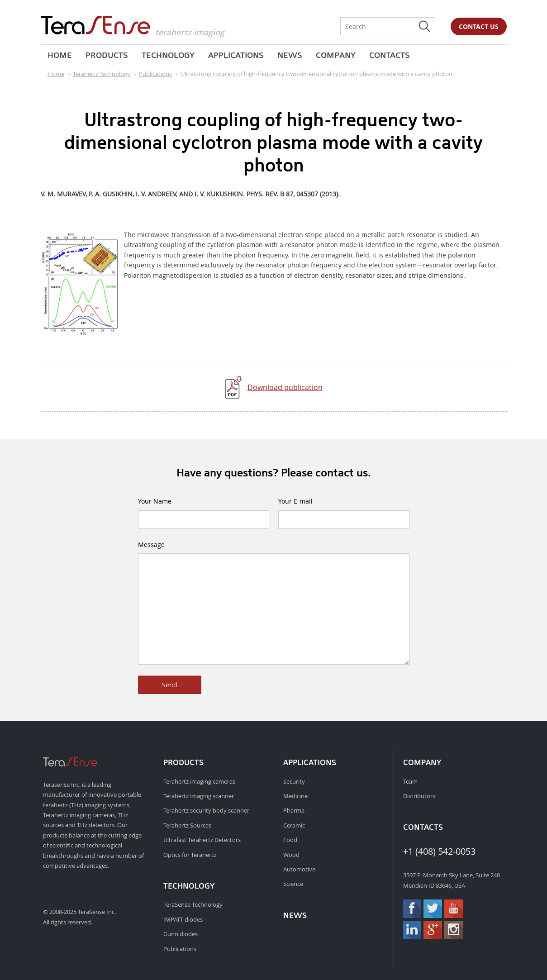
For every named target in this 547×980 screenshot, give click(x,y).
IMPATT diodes (183, 919)
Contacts (390, 55)
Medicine (295, 796)
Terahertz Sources (187, 825)
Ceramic (294, 825)
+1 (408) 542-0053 (439, 852)
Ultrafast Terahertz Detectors (202, 840)
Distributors (419, 796)
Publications (180, 949)
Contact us (479, 26)
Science (293, 884)
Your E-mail (295, 501)
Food (290, 840)
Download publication (285, 387)
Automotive (299, 869)
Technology (168, 55)
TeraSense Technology (193, 904)
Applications (236, 55)
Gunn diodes (181, 934)
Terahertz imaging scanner (199, 796)
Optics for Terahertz (190, 855)
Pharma (294, 810)
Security (294, 781)
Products (107, 55)
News (290, 55)
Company (336, 55)
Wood (291, 855)
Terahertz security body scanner (206, 810)
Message (151, 545)
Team (410, 781)
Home (60, 55)
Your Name (155, 501)
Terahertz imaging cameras (199, 781)
